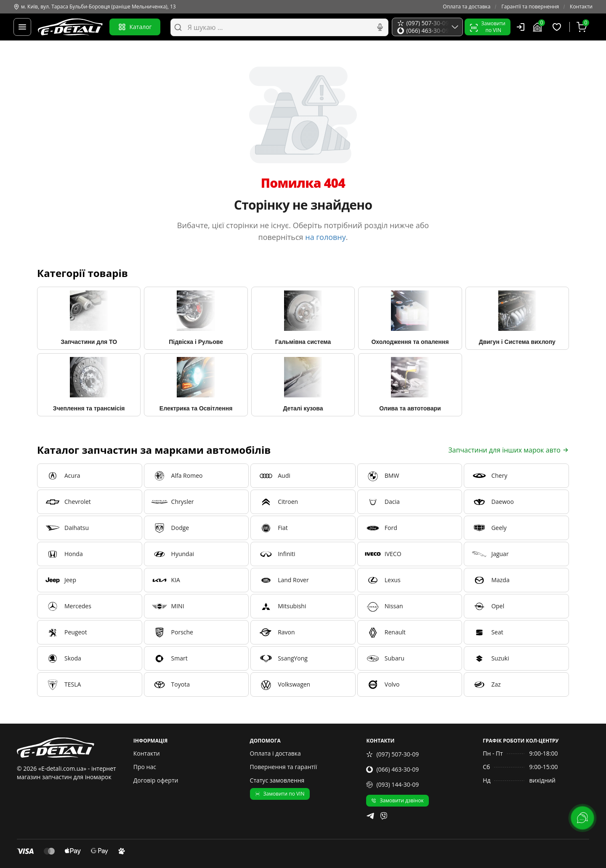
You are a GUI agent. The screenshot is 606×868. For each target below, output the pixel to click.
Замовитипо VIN (488, 27)
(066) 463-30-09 (392, 769)
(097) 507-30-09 (392, 754)
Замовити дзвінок (397, 800)
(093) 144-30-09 (392, 784)
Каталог (135, 27)
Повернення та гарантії (284, 767)
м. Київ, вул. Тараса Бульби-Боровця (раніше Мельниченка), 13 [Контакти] (95, 7)
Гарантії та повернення (530, 7)
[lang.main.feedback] (582, 818)
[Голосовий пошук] (380, 27)
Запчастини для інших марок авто (509, 450)
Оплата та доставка (466, 7)
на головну (326, 237)
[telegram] (370, 816)
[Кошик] (583, 27)
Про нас (145, 767)
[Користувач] (521, 27)
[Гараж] (539, 27)
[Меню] (22, 27)
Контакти (581, 7)
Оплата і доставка (275, 753)
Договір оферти (156, 780)
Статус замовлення (277, 780)
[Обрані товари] (558, 27)
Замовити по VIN (280, 794)
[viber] (384, 816)
